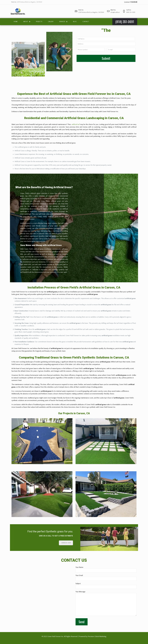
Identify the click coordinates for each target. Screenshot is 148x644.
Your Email (106, 578)
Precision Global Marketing (97, 636)
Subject (106, 586)
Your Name (106, 569)
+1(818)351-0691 (66, 543)
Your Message (106, 603)
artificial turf (76, 124)
